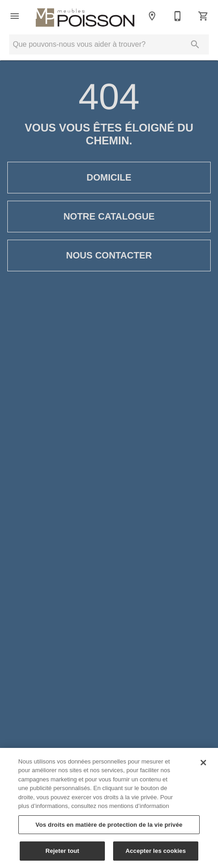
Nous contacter (109, 255)
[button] (15, 16)
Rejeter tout (62, 854)
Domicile (109, 178)
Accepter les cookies (156, 854)
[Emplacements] (152, 16)
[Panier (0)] (203, 16)
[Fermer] (203, 766)
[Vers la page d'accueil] (85, 16)
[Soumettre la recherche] (195, 44)
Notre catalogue (109, 217)
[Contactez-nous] (178, 16)
